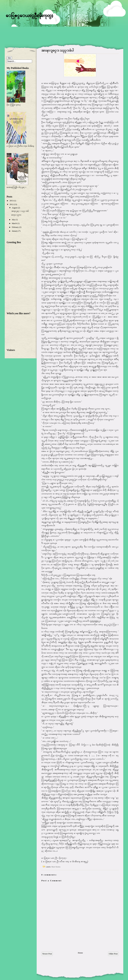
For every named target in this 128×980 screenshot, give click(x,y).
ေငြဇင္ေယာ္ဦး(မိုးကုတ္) (29, 15)
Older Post (113, 954)
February (15, 227)
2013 (12, 201)
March (14, 223)
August (15, 208)
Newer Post (47, 954)
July (13, 220)
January (15, 231)
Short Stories (56, 867)
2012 (12, 204)
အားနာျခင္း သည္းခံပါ (58, 50)
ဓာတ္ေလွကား (16, 215)
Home (80, 953)
